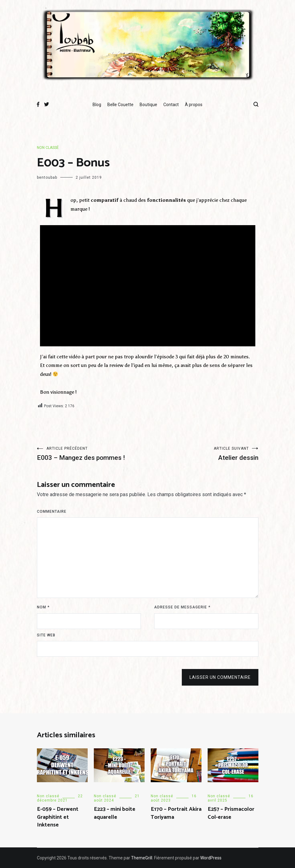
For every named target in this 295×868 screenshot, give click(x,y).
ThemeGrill (142, 858)
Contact (171, 105)
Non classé (48, 148)
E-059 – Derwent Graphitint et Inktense (58, 817)
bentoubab (47, 177)
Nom (43, 607)
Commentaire (52, 512)
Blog (97, 105)
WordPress (211, 858)
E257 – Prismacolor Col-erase (231, 813)
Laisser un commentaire (220, 677)
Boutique (148, 105)
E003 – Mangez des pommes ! (92, 454)
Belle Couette (120, 105)
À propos (194, 105)
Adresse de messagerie (182, 607)
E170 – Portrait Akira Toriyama (176, 813)
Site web (46, 635)
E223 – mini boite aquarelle (115, 813)
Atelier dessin (203, 454)
